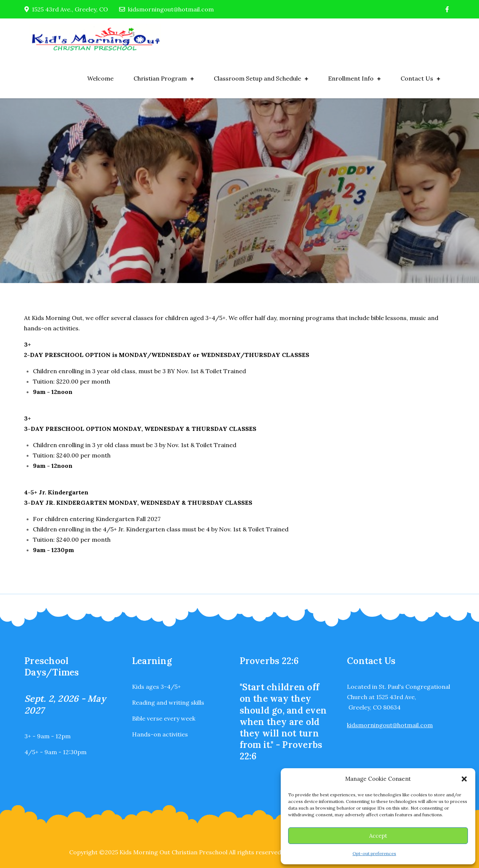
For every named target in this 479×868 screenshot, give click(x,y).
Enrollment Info (351, 78)
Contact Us (417, 78)
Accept (378, 836)
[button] (464, 779)
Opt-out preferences (374, 853)
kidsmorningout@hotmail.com (166, 9)
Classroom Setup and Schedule (257, 78)
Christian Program (160, 78)
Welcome (100, 78)
